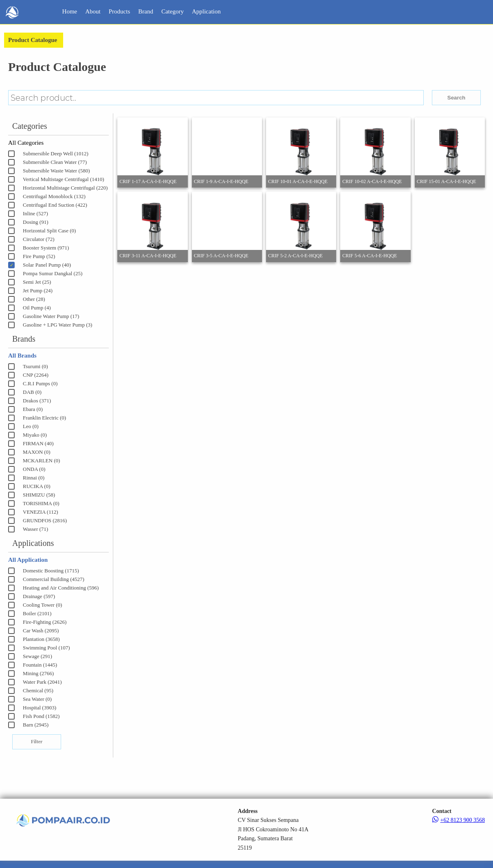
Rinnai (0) (34, 478)
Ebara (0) (33, 409)
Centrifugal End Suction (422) (55, 205)
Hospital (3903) (40, 708)
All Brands (22, 356)
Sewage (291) (37, 656)
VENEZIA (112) (41, 512)
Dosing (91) (35, 222)
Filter (37, 742)
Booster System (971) (46, 248)
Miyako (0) (35, 435)
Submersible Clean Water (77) (55, 162)
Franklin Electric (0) (44, 418)
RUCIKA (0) (37, 486)
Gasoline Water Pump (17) (51, 316)
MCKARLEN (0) (41, 461)
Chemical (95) (38, 690)
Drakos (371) (37, 401)
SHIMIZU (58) (39, 495)
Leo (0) (31, 426)
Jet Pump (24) (38, 290)
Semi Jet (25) (37, 282)
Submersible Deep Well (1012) (56, 154)
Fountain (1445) (40, 665)
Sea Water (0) (37, 699)
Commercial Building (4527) (54, 579)
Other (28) (34, 299)
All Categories (26, 143)
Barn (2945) (36, 725)
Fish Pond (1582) (41, 716)
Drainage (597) (39, 596)
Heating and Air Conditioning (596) (61, 588)
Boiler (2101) (37, 613)
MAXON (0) (37, 452)
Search (456, 98)
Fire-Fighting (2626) (45, 622)
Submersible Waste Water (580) (56, 171)
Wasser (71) (35, 529)
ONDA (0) (34, 469)
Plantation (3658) (41, 639)
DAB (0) (32, 392)
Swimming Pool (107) (46, 648)
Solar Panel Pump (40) (47, 265)
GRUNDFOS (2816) (45, 520)
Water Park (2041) (42, 682)
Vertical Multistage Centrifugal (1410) (64, 179)
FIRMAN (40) (38, 443)
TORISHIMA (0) (41, 503)
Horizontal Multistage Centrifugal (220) (65, 188)
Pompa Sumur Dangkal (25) (53, 273)
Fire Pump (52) (39, 256)
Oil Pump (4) (37, 308)
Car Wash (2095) (41, 631)
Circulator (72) (39, 239)
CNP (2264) (36, 375)
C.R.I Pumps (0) (40, 383)
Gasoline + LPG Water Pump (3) (57, 325)
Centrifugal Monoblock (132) (54, 196)
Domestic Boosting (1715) (51, 571)
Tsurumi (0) (35, 366)
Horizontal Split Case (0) (49, 231)
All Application (28, 560)
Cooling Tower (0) (42, 605)
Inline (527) (35, 213)
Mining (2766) (38, 673)
